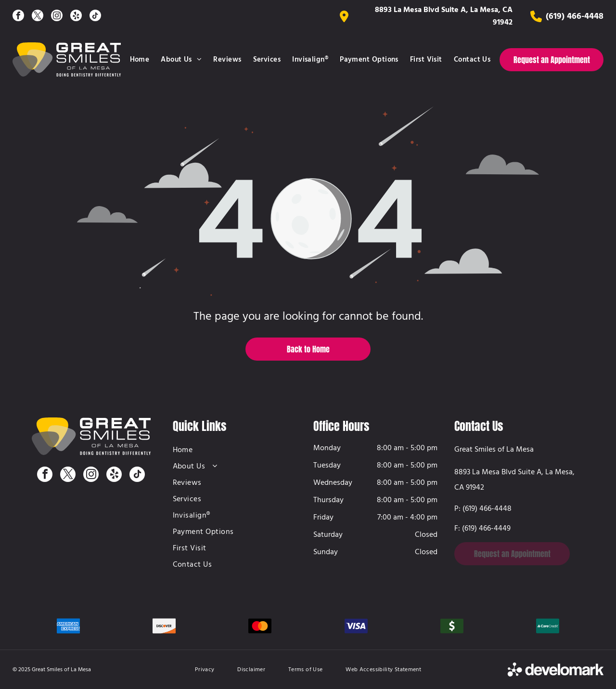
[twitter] (38, 17)
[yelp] (76, 17)
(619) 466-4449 (486, 529)
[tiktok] (95, 17)
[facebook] (18, 17)
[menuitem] (140, 60)
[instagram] (57, 17)
